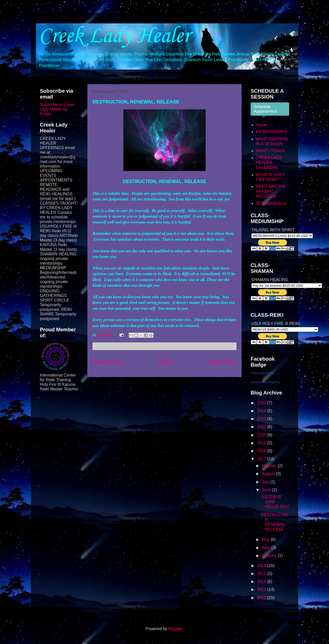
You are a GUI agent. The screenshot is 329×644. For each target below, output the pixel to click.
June (267, 490)
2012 (262, 598)
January (270, 556)
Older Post (223, 362)
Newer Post (107, 362)
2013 (262, 589)
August (269, 474)
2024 (262, 411)
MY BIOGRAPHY (272, 132)
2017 (262, 459)
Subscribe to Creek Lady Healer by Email (57, 109)
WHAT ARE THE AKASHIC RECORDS (271, 191)
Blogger (175, 629)
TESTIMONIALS (271, 203)
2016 (262, 566)
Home (166, 362)
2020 (262, 435)
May (266, 539)
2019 (262, 443)
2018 (262, 451)
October (270, 466)
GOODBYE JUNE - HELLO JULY (275, 502)
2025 (262, 403)
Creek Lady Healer (114, 36)
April (267, 548)
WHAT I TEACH (270, 151)
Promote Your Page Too (266, 382)
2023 (262, 419)
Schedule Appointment (265, 109)
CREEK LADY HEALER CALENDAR (269, 163)
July (266, 482)
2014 (262, 581)
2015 (262, 574)
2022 (262, 427)
